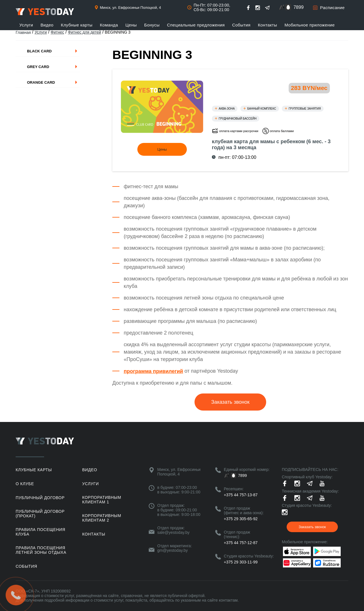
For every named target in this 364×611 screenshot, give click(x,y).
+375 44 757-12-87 (241, 543)
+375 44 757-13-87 (241, 495)
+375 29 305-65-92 (241, 519)
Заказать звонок (230, 402)
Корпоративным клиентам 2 (102, 518)
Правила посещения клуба (41, 532)
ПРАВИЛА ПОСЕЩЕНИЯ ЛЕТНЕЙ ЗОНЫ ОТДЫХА (41, 550)
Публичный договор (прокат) (40, 514)
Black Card (39, 51)
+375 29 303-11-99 (241, 562)
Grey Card (38, 67)
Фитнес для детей (84, 32)
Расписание (332, 8)
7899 (299, 7)
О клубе (25, 484)
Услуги (26, 25)
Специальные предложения (196, 25)
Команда (109, 25)
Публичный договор (40, 498)
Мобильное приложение (310, 25)
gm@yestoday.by (172, 550)
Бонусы (152, 25)
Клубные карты (77, 25)
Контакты (268, 25)
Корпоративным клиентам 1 (102, 500)
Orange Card (41, 82)
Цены (131, 25)
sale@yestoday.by (173, 532)
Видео (47, 25)
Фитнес (57, 32)
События (241, 25)
